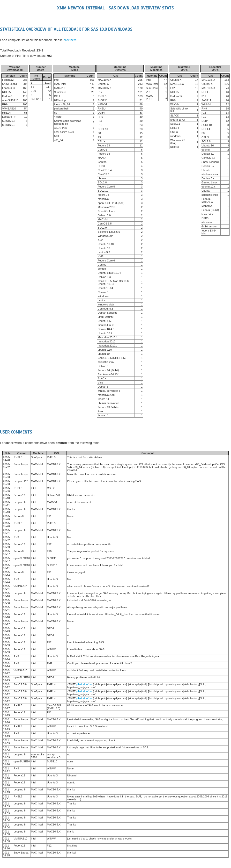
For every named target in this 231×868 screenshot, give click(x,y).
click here (70, 40)
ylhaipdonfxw (84, 684)
